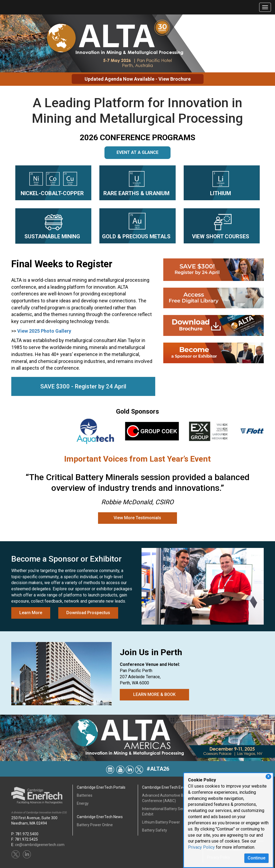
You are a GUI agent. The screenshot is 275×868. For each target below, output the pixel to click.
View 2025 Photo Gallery (44, 333)
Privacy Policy (201, 847)
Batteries (85, 795)
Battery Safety (155, 830)
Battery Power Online (95, 825)
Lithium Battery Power (161, 822)
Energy (83, 803)
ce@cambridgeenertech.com (40, 845)
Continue (256, 858)
